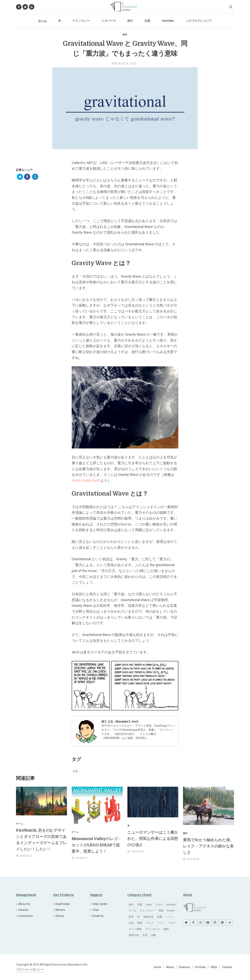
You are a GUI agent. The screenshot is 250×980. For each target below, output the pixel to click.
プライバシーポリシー (30, 969)
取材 (166, 929)
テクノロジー (147, 911)
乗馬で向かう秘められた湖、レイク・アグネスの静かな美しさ (208, 846)
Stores (60, 916)
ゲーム (133, 911)
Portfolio (200, 967)
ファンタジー (153, 929)
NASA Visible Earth (86, 480)
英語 (161, 911)
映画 (140, 923)
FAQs (214, 967)
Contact (227, 967)
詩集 (154, 935)
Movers (60, 910)
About (170, 967)
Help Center (100, 904)
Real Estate (63, 904)
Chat (96, 910)
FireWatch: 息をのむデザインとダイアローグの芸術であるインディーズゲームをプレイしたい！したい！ (41, 840)
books (171, 911)
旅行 (131, 904)
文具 (145, 935)
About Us (24, 904)
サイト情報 (135, 929)
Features (184, 967)
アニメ (150, 923)
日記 (131, 923)
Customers (26, 916)
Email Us (98, 916)
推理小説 (134, 935)
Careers (23, 910)
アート (161, 923)
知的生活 (148, 917)
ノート (169, 917)
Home (157, 967)
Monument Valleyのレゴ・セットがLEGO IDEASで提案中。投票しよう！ (97, 845)
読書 (160, 917)
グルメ (159, 904)
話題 (140, 904)
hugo (149, 904)
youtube (171, 904)
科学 (125, 35)
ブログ (172, 923)
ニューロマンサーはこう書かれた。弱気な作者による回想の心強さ (153, 839)
